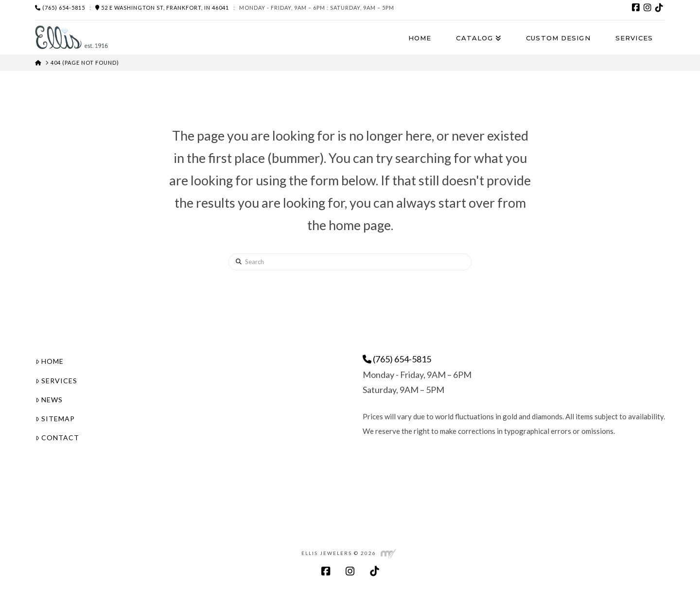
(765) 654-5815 (60, 8)
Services (56, 381)
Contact (57, 438)
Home (50, 361)
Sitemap (55, 419)
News (49, 400)
